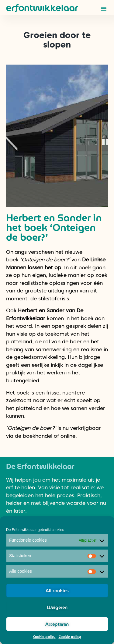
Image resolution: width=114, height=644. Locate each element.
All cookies (57, 591)
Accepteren (57, 624)
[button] (104, 9)
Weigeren (57, 607)
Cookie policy (44, 637)
